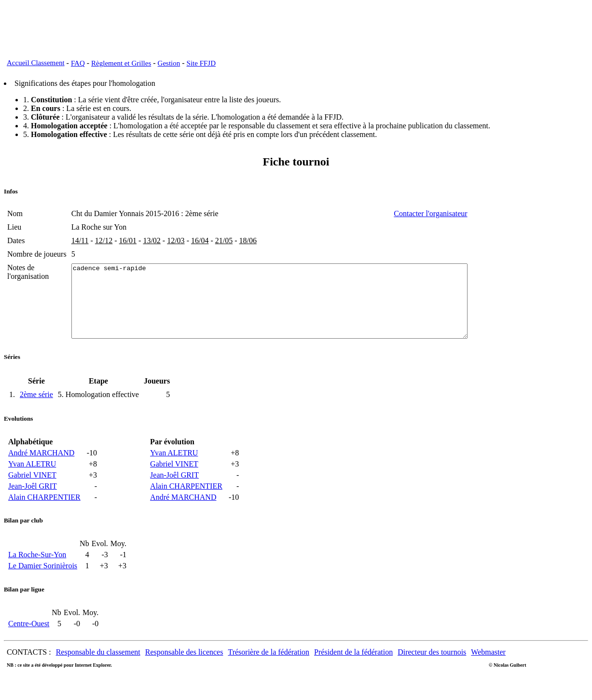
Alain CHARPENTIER (44, 512)
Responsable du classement (98, 666)
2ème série (36, 409)
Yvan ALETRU (32, 478)
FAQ (78, 63)
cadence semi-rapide (294, 308)
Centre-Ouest (29, 638)
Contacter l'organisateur (479, 213)
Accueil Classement (36, 63)
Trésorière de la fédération (268, 666)
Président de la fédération (353, 666)
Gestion (169, 63)
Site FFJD (201, 63)
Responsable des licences (184, 666)
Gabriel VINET (32, 489)
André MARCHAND (41, 467)
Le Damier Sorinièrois (43, 580)
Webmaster (488, 666)
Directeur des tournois (432, 666)
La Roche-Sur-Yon (37, 569)
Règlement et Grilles (121, 63)
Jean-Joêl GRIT (33, 501)
